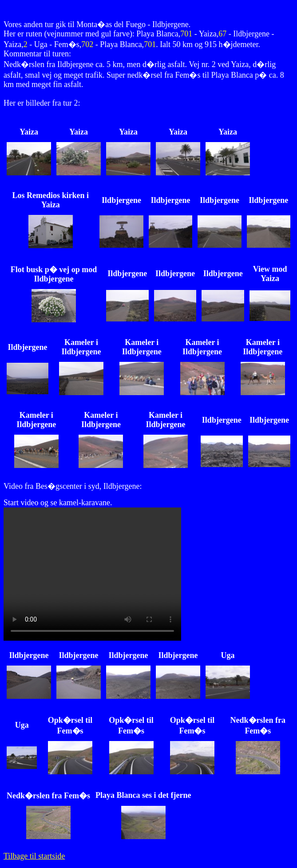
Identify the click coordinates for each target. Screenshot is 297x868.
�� (92, 574)
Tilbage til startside (34, 856)
